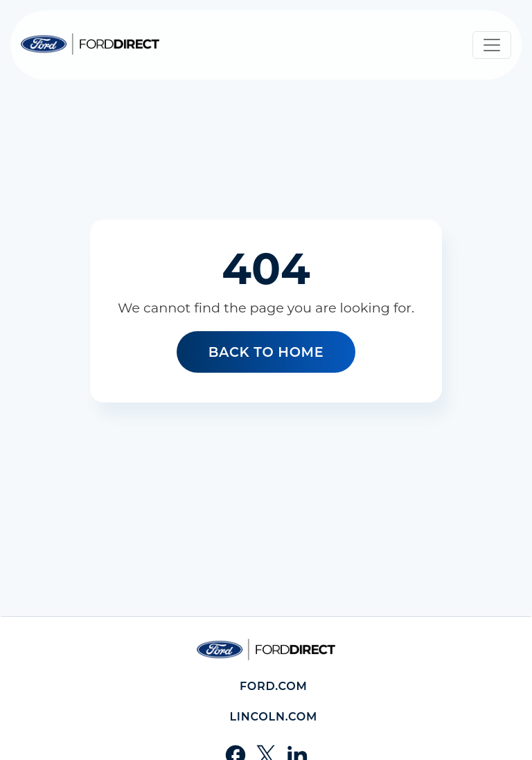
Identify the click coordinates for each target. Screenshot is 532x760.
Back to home (266, 352)
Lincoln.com (273, 717)
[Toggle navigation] (492, 45)
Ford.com (274, 686)
